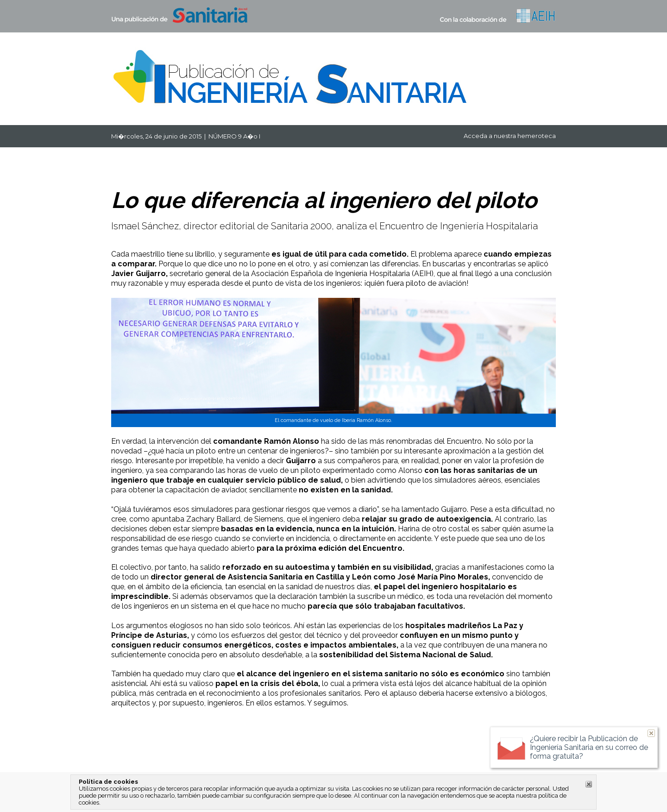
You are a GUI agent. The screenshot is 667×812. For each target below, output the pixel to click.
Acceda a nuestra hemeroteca (510, 136)
